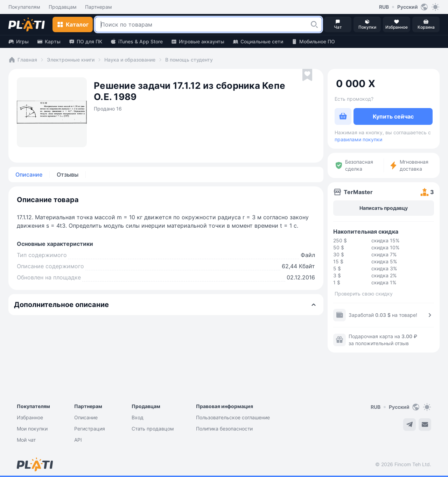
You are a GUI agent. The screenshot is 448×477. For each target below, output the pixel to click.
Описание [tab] (29, 175)
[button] (314, 24)
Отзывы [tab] (68, 175)
